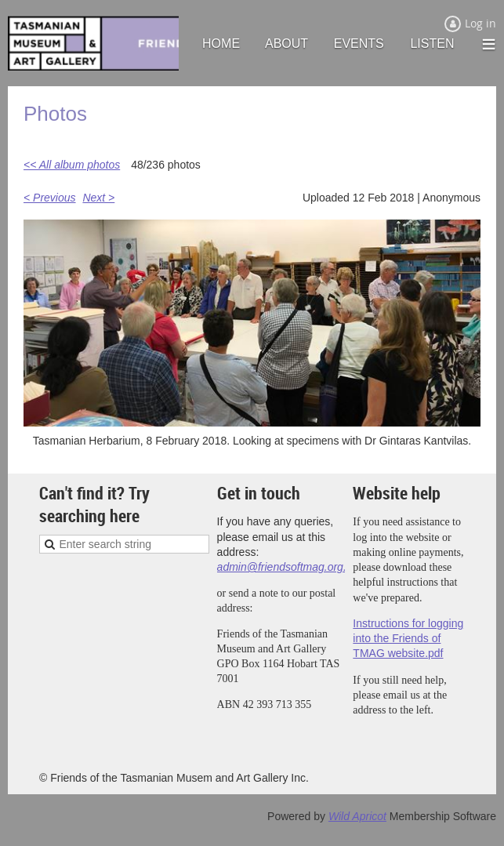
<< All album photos (72, 165)
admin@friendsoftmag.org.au (288, 567)
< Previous (50, 198)
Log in (480, 23)
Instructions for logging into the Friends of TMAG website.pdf (408, 639)
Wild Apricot (357, 816)
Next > (98, 198)
